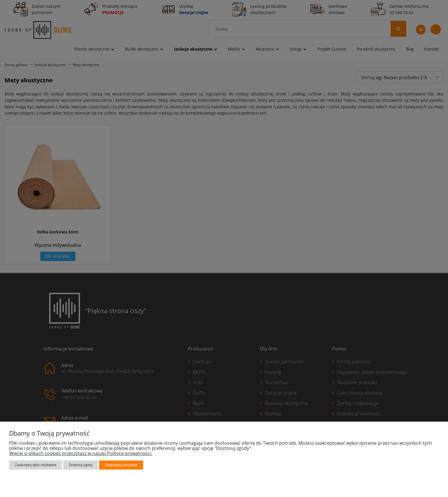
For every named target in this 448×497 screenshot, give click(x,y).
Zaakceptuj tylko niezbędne (36, 465)
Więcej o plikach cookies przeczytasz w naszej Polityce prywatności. (81, 453)
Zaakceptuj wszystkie (121, 465)
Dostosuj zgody (81, 465)
